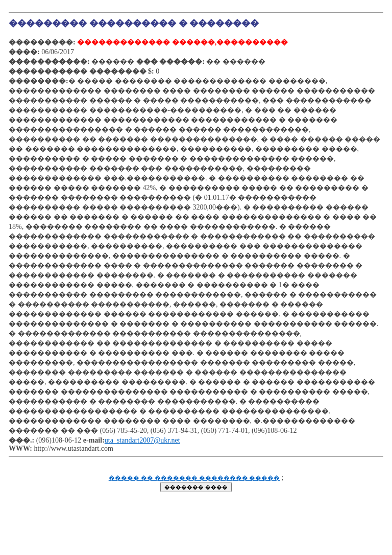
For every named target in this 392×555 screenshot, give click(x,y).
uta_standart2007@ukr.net (142, 440)
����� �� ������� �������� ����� (194, 478)
